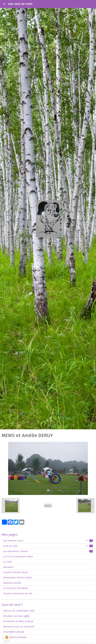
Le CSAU (8, 562)
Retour (48, 506)
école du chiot (48, 546)
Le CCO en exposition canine (18, 556)
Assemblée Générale (14, 632)
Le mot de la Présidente (16, 588)
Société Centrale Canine (15, 572)
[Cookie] (7, 637)
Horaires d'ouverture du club (18, 593)
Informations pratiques (15, 637)
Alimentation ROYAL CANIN (17, 578)
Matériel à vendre (12, 583)
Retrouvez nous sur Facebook (19, 626)
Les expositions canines (48, 551)
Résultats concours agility (16, 616)
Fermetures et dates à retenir (18, 621)
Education (8, 567)
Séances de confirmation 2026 (19, 611)
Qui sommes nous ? (48, 541)
